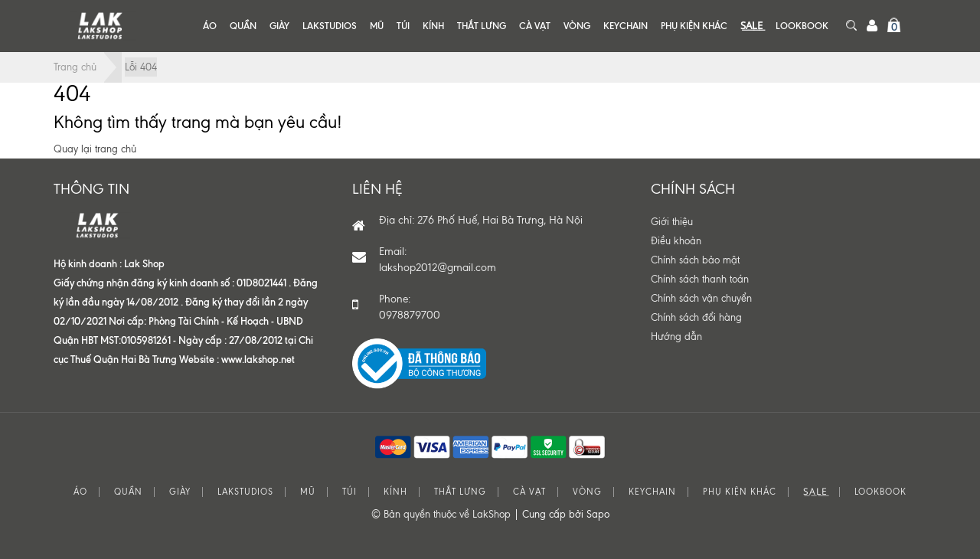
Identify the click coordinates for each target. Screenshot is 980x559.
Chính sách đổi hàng (696, 317)
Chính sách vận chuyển (701, 298)
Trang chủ (75, 67)
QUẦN (243, 26)
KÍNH (433, 26)
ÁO (210, 26)
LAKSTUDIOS (330, 26)
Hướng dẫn (676, 337)
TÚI (403, 26)
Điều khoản (676, 241)
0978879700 (410, 315)
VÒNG (577, 26)
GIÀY (279, 26)
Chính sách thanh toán (700, 279)
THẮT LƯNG (482, 26)
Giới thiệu (672, 222)
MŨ (377, 26)
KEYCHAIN (626, 26)
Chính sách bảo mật (695, 260)
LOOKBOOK (802, 26)
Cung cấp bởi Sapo (566, 514)
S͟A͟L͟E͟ (751, 26)
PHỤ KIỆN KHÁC (694, 26)
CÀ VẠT (535, 26)
